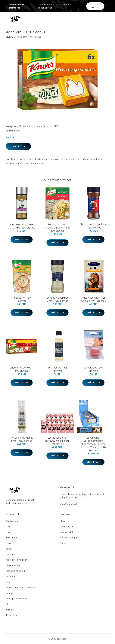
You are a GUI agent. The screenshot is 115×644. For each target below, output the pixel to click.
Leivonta (10, 554)
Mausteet (38, 126)
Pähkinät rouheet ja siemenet (21, 587)
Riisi (8, 604)
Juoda (9, 532)
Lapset (9, 543)
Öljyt (8, 582)
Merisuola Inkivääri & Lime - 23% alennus (22, 439)
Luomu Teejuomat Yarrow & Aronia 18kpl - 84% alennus (58, 441)
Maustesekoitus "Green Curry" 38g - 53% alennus (22, 226)
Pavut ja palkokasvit (16, 599)
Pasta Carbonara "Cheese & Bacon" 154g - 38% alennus (58, 228)
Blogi (62, 521)
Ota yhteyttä (66, 527)
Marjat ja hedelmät (16, 571)
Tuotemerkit (26, 126)
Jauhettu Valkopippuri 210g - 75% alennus (58, 299)
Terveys (10, 610)
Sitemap (64, 543)
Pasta (9, 593)
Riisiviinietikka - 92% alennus (57, 369)
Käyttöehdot (66, 532)
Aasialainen (12, 521)
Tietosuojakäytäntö (70, 538)
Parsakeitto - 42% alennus (22, 299)
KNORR (54, 126)
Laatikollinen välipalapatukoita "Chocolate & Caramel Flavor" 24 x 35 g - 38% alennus (94, 444)
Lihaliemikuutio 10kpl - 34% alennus (22, 369)
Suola (46, 126)
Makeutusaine (13, 565)
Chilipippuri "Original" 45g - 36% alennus (93, 226)
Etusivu (9, 37)
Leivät (9, 549)
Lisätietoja (18, 146)
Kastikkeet (11, 538)
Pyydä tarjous (95, 6)
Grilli (8, 527)
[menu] (106, 19)
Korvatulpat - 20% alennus (94, 369)
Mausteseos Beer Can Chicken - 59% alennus (93, 299)
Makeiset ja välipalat (16, 560)
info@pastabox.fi (69, 504)
